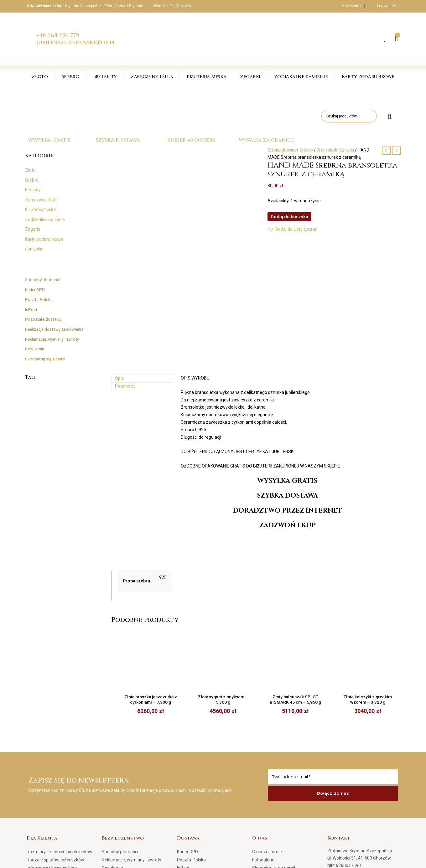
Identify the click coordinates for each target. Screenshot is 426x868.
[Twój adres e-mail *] (333, 640)
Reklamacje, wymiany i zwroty (55, 339)
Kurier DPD (36, 290)
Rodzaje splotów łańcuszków (55, 723)
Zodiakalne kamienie (46, 220)
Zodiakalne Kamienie (301, 77)
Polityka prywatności (122, 740)
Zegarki (250, 77)
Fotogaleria (263, 723)
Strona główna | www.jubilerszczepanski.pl (358, 858)
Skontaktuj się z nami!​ (47, 359)
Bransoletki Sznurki (337, 150)
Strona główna (282, 150)
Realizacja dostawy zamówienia (57, 329)
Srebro (70, 77)
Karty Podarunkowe (368, 77)
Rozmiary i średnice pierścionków (60, 715)
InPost (31, 309)
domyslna (35, 249)
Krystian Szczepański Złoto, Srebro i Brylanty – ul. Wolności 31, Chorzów (128, 6)
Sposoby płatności (43, 280)
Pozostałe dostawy (44, 319)
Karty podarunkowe (44, 239)
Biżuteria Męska (207, 77)
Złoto (40, 77)
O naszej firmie (267, 715)
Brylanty (105, 77)
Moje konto (347, 6)
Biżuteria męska (41, 209)
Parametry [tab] (126, 249)
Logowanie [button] (387, 6)
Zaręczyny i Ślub (152, 77)
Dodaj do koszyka (289, 217)
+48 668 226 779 (58, 36)
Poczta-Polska (39, 299)
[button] (293, 230)
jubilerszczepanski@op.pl (76, 42)
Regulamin (36, 349)
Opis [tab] (119, 241)
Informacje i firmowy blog (52, 731)
